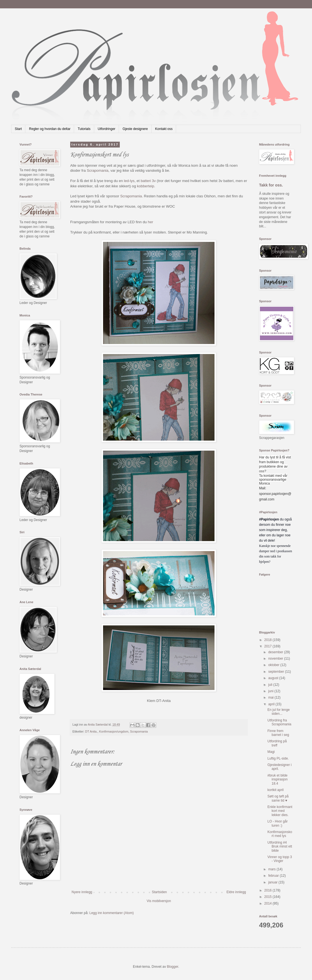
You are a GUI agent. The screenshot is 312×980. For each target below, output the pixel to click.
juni (271, 691)
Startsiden (159, 892)
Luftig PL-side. (278, 758)
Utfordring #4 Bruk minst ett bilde (280, 847)
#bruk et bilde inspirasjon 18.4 (277, 779)
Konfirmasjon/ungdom (114, 731)
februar (274, 876)
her (151, 222)
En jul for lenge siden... (279, 712)
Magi (271, 752)
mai (271, 697)
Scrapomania (97, 170)
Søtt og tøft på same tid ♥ (278, 798)
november (276, 659)
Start (18, 129)
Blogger (173, 967)
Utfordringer (107, 129)
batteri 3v (148, 181)
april (272, 704)
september (277, 672)
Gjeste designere (135, 129)
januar (273, 882)
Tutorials (84, 129)
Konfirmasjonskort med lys (280, 834)
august (274, 678)
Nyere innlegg (82, 892)
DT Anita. (91, 731)
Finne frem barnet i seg (278, 733)
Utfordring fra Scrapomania (279, 722)
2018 (269, 640)
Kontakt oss (164, 129)
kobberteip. (146, 186)
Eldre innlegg (236, 892)
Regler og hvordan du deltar (50, 129)
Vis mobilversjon (159, 901)
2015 (269, 897)
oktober (274, 665)
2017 (269, 646)
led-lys (129, 181)
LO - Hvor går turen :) (278, 823)
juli (271, 685)
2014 (269, 903)
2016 (269, 890)
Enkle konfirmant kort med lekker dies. (280, 811)
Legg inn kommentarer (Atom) (112, 913)
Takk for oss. (271, 185)
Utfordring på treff (277, 743)
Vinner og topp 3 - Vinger (280, 859)
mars (272, 869)
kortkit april (276, 790)
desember (276, 652)
